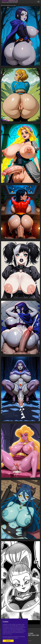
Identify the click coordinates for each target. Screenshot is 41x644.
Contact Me (29, 641)
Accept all (8, 641)
